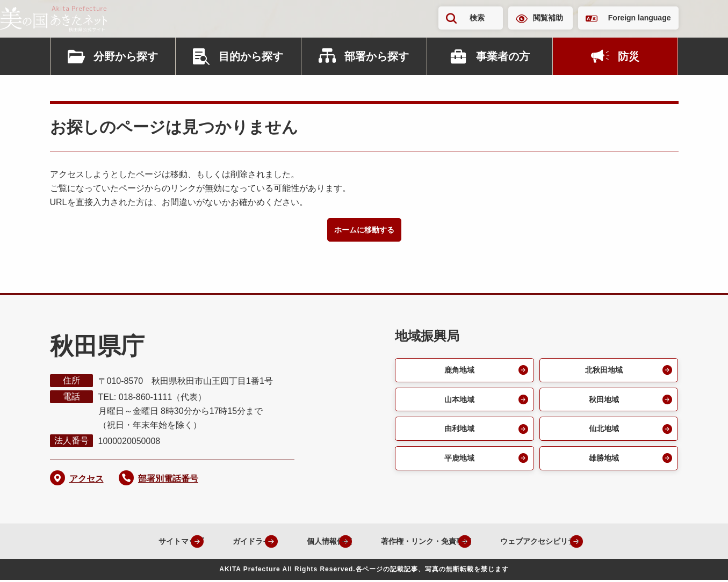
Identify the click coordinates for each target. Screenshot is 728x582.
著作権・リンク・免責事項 (419, 543)
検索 (477, 18)
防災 (629, 56)
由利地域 (458, 435)
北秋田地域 (602, 372)
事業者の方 (503, 56)
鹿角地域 (458, 372)
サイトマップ (139, 543)
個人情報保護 (308, 543)
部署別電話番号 (168, 480)
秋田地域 (602, 403)
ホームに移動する (364, 231)
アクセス (87, 480)
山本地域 (458, 403)
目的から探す (251, 56)
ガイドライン (224, 543)
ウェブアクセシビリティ (551, 543)
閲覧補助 (548, 18)
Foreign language (640, 18)
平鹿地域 (458, 466)
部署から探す (377, 56)
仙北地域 (602, 435)
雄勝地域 (602, 466)
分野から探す (126, 56)
